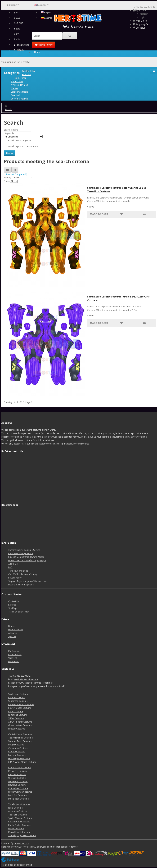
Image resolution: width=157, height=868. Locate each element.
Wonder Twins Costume (20, 741)
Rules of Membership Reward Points (26, 557)
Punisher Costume (17, 774)
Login (142, 17)
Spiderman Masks (20, 92)
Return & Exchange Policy (21, 553)
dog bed (14, 865)
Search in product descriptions (21, 146)
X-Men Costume (16, 718)
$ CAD (17, 18)
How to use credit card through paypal (27, 560)
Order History (15, 655)
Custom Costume (19, 99)
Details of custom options (21, 585)
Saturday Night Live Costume (22, 835)
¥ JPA (17, 34)
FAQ (10, 567)
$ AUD (17, 12)
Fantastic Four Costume (20, 768)
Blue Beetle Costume (19, 799)
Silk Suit (14, 88)
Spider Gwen (17, 81)
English (46, 12)
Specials (12, 636)
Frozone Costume (17, 755)
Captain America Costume (21, 704)
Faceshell (15, 95)
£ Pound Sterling (22, 45)
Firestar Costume (17, 729)
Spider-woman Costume (20, 792)
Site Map (12, 608)
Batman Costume (17, 698)
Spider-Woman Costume (20, 818)
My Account (14, 651)
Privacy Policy (15, 578)
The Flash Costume (18, 815)
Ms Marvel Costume (18, 771)
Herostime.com (21, 843)
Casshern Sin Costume (19, 822)
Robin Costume (16, 711)
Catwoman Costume (18, 748)
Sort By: (8, 178)
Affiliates (13, 633)
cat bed (5, 865)
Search (8, 109)
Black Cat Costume (17, 795)
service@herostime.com (26, 679)
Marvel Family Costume (20, 832)
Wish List (13, 658)
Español (46, 18)
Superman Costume (18, 701)
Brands (12, 626)
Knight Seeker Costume (20, 825)
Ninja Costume (15, 808)
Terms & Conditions (18, 571)
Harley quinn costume (19, 759)
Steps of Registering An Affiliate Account (28, 581)
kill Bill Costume (16, 829)
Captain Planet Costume (20, 734)
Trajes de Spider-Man (19, 612)
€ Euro (17, 29)
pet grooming (25, 865)
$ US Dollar (19, 50)
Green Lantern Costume (20, 725)
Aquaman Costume (18, 811)
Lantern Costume (17, 752)
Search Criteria (11, 130)
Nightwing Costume (18, 715)
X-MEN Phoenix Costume (20, 722)
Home (37, 52)
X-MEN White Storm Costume (22, 762)
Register (144, 14)
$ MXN (17, 39)
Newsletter (14, 661)
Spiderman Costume (18, 694)
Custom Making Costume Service (24, 550)
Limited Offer (29, 71)
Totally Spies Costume (19, 804)
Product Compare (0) (17, 174)
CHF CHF (19, 23)
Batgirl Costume (16, 745)
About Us (13, 564)
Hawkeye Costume (17, 785)
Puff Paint (27, 74)
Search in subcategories (18, 141)
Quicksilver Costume (18, 788)
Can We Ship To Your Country (23, 574)
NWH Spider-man (19, 85)
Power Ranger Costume (20, 708)
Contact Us (14, 601)
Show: (7, 181)
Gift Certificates (16, 630)
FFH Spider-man (19, 78)
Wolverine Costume (18, 781)
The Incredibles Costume (21, 738)
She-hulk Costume (17, 778)
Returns (12, 605)
